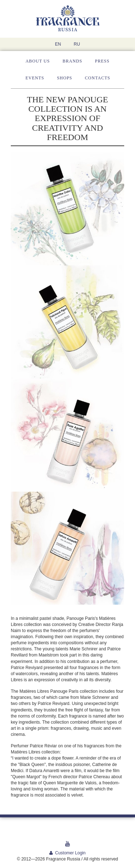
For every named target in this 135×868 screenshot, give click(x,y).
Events (35, 78)
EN (58, 44)
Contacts (98, 78)
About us (38, 61)
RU (77, 44)
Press (102, 61)
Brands (73, 61)
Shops (64, 78)
